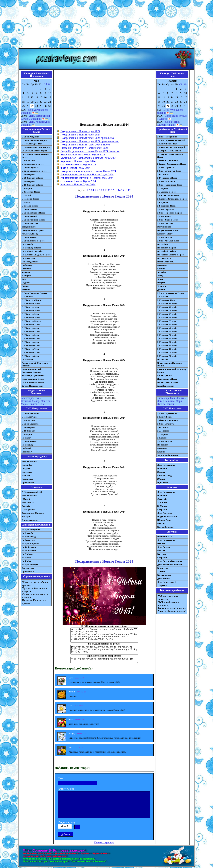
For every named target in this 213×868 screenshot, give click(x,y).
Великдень (162, 568)
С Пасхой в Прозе (30, 199)
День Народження (166, 465)
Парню (25, 286)
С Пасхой (26, 195)
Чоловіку (162, 272)
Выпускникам (29, 227)
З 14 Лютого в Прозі (167, 178)
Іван (172, 398)
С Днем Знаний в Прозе (33, 220)
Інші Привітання (166, 386)
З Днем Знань (164, 216)
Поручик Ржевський (167, 516)
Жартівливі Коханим (167, 455)
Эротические (28, 568)
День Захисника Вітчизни (170, 565)
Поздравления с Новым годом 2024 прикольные (87, 138)
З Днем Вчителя (165, 223)
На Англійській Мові (168, 382)
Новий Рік (162, 468)
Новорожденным (30, 262)
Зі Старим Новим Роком (169, 151)
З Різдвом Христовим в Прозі (171, 164)
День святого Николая (33, 513)
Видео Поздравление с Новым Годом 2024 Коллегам (90, 151)
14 (119, 190)
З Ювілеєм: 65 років (167, 346)
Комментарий (66, 789)
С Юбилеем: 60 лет (31, 342)
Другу (25, 279)
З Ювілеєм (162, 297)
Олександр (163, 398)
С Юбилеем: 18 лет (31, 307)
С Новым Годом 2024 (32, 144)
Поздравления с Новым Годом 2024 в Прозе (85, 145)
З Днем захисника (166, 181)
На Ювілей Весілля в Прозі (171, 255)
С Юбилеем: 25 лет (31, 314)
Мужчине (26, 272)
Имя (61, 778)
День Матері (163, 579)
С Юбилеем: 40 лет (31, 328)
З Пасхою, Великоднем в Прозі (172, 199)
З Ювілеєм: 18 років (167, 307)
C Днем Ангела (29, 441)
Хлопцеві (162, 286)
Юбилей (26, 475)
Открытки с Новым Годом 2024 (78, 164)
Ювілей (161, 479)
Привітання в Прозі (167, 379)
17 (129, 190)
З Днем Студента (165, 167)
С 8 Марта (27, 188)
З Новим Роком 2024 (167, 144)
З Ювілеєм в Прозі (166, 300)
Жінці (160, 276)
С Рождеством (29, 160)
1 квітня (161, 572)
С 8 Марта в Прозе (31, 192)
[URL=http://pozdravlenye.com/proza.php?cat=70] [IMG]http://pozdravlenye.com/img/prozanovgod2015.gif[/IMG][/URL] (104, 650)
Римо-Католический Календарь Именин (32, 371)
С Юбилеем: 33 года (31, 321)
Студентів (162, 499)
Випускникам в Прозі (168, 230)
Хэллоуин (26, 516)
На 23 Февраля (29, 551)
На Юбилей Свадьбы (32, 251)
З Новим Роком (165, 417)
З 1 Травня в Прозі (166, 206)
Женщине (26, 276)
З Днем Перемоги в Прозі (170, 213)
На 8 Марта (27, 554)
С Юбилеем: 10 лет (31, 304)
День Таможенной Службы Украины (35, 117)
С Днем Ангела (29, 237)
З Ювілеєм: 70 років (167, 349)
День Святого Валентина (170, 561)
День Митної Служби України (168, 123)
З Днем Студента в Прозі (169, 171)
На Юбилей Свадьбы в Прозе (36, 255)
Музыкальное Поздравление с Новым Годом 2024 (88, 158)
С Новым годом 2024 (32, 492)
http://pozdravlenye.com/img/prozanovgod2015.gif (104, 660)
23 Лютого (162, 506)
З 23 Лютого (163, 431)
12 (112, 190)
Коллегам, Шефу (30, 234)
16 (126, 190)
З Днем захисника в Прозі (170, 185)
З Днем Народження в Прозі (171, 140)
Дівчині (161, 290)
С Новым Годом (29, 417)
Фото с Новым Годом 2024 (75, 168)
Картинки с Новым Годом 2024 (78, 161)
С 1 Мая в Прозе (30, 206)
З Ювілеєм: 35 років (167, 325)
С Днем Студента (30, 167)
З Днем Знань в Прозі (168, 220)
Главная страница (104, 842)
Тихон (42, 404)
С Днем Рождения (30, 137)
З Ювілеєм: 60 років (167, 342)
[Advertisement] (106, 25)
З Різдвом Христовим (168, 160)
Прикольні (163, 482)
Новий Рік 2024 (165, 537)
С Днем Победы (29, 209)
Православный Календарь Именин (35, 364)
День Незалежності (167, 582)
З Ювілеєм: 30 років (167, 318)
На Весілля (163, 244)
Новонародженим (166, 262)
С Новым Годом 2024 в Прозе (36, 147)
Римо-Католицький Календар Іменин (172, 371)
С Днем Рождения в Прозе (34, 140)
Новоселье (27, 472)
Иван (37, 398)
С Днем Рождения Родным (35, 293)
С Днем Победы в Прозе (33, 213)
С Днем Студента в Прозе (34, 171)
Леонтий (26, 401)
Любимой (26, 269)
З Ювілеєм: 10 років (167, 304)
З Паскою (162, 438)
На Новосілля (164, 258)
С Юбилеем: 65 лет (31, 346)
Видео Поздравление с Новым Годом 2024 (84, 148)
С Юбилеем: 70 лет (31, 349)
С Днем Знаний (29, 216)
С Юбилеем (27, 297)
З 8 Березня (163, 188)
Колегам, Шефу (165, 234)
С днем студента (30, 520)
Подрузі (161, 283)
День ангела (28, 502)
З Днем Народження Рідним (171, 293)
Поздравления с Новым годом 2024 (80, 131)
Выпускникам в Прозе (33, 230)
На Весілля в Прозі (167, 248)
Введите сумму (67, 822)
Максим (45, 401)
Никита (33, 404)
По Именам (27, 360)
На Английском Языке (33, 382)
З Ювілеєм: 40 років (167, 328)
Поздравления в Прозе (33, 379)
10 (106, 190)
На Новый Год (29, 537)
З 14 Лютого (163, 174)
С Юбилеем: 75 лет (31, 353)
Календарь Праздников (33, 375)
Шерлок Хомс (164, 520)
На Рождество (28, 540)
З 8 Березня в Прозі (167, 192)
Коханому (162, 265)
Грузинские (27, 479)
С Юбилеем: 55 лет (31, 339)
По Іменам (162, 360)
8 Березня (162, 509)
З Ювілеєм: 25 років (167, 314)
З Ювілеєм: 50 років (167, 335)
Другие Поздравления (32, 386)
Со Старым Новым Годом (34, 151)
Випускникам (164, 227)
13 (116, 190)
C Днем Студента (30, 424)
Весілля (161, 472)
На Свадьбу (27, 244)
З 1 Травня (162, 202)
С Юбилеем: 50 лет (31, 335)
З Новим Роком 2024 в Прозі (171, 147)
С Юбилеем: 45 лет (31, 332)
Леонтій (181, 398)
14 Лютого (162, 502)
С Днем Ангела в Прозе (33, 241)
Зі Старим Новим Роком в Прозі (170, 156)
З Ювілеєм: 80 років (167, 356)
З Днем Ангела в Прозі (168, 241)
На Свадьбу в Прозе (31, 248)
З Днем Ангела (164, 237)
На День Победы (30, 565)
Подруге (26, 283)
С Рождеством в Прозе (33, 164)
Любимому (27, 265)
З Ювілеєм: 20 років (167, 311)
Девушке (26, 290)
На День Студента (30, 544)
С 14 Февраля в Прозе (32, 178)
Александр (27, 398)
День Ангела (163, 547)
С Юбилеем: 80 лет (31, 356)
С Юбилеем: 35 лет (31, 325)
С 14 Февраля (28, 174)
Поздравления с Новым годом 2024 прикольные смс (90, 141)
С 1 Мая (26, 202)
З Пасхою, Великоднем (168, 195)
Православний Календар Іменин (169, 364)
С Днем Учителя (30, 223)
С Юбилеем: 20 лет (31, 311)
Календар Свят (165, 375)
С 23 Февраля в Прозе (32, 185)
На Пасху (26, 438)
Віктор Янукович (166, 527)
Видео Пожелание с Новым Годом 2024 (83, 155)
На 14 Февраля (29, 547)
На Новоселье (28, 258)
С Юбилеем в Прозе (31, 300)
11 (109, 190)
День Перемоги (165, 513)
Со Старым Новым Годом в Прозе (35, 156)
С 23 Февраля (28, 181)
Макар (36, 401)
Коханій (161, 269)
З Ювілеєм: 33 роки (167, 321)
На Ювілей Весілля (167, 251)
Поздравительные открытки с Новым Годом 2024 (88, 171)
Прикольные (28, 482)
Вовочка (161, 523)
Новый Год (27, 465)
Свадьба (26, 468)
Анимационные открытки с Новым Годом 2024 (87, 174)
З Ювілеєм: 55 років (167, 339)
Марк (24, 404)
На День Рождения (31, 530)
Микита (161, 404)
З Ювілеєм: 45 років (167, 332)
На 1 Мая (26, 561)
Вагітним (162, 554)
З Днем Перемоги (166, 209)
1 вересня (162, 586)
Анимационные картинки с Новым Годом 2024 (87, 178)
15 (122, 190)
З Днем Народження (167, 137)
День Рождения (29, 461)
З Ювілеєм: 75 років (167, 353)
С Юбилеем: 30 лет (31, 318)
